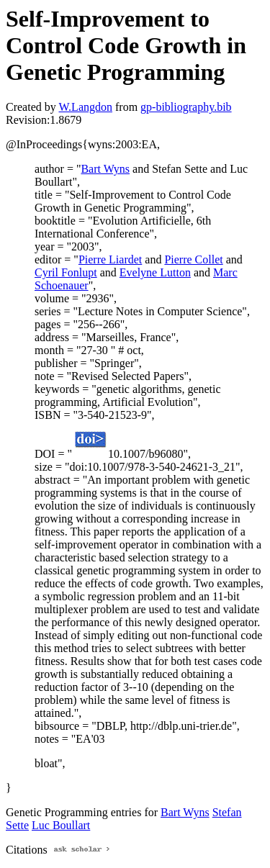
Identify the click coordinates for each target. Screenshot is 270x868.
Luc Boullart (61, 825)
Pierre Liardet (110, 259)
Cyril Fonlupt (66, 272)
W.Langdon (85, 107)
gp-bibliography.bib (186, 107)
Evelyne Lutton (155, 272)
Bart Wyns (105, 169)
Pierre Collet (193, 259)
